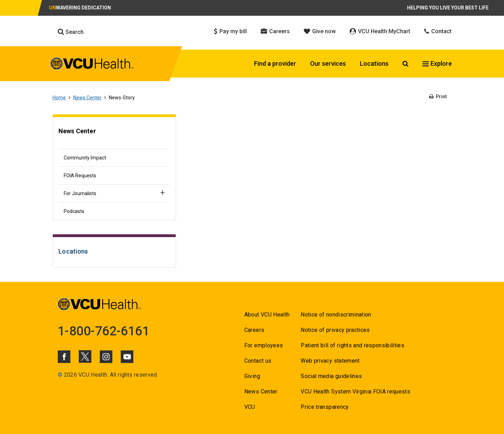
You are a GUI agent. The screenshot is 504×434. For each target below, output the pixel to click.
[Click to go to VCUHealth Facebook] (64, 357)
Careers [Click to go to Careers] (275, 31)
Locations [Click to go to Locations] (374, 63)
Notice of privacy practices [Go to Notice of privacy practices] (335, 330)
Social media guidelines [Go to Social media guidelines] (331, 376)
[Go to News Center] (114, 135)
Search (71, 32)
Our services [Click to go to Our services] (328, 63)
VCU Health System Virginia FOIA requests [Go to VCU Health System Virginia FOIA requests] (355, 392)
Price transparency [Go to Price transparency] (325, 407)
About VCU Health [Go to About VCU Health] (267, 315)
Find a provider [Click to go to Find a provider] (275, 63)
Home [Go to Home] (59, 98)
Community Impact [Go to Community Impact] (85, 158)
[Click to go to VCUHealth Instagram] (106, 357)
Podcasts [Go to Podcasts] (74, 211)
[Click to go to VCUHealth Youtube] (127, 357)
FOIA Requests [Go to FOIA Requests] (80, 176)
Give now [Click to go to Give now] (320, 31)
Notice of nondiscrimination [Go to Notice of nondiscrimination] (336, 315)
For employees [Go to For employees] (264, 345)
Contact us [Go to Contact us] (258, 361)
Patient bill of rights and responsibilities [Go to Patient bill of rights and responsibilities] (352, 345)
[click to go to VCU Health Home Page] (92, 65)
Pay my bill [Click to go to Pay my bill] (230, 31)
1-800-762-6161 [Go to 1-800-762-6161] (104, 331)
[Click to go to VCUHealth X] (85, 356)
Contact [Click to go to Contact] (438, 31)
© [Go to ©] (60, 375)
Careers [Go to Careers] (254, 330)
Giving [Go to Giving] (252, 376)
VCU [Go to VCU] (250, 407)
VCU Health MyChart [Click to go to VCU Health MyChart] (380, 31)
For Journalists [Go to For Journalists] (80, 193)
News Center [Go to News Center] (87, 98)
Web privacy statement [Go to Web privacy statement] (330, 361)
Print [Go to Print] (438, 97)
